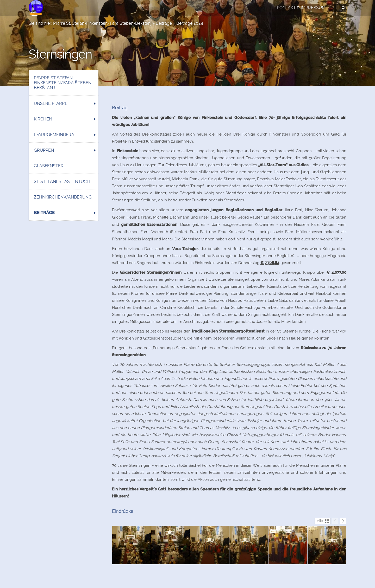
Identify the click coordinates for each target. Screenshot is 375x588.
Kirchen (43, 119)
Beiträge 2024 (190, 23)
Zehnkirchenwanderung (63, 197)
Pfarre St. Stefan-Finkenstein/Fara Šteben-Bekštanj (102, 23)
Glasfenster (49, 166)
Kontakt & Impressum (301, 8)
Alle (320, 521)
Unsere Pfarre (51, 103)
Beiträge (164, 23)
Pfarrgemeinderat (55, 135)
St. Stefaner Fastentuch (62, 181)
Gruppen (44, 150)
